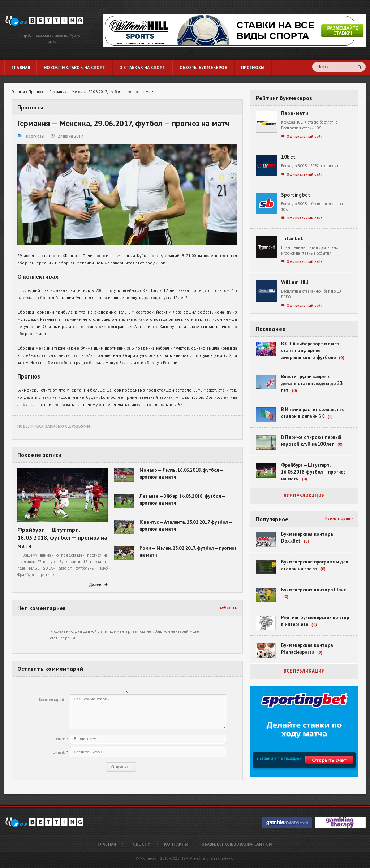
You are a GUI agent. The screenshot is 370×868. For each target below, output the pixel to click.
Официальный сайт (302, 136)
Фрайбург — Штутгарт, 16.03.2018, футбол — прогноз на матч (62, 537)
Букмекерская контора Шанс (313, 590)
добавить (229, 607)
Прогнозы (35, 136)
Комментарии (339, 519)
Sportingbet (296, 195)
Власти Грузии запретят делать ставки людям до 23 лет (312, 383)
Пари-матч (295, 113)
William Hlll (295, 282)
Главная (107, 844)
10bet (288, 157)
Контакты (176, 844)
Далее (98, 584)
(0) (341, 358)
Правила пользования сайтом (237, 844)
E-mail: (59, 752)
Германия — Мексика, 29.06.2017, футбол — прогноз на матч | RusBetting (39, 19)
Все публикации (304, 496)
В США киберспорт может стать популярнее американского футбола (310, 351)
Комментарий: (52, 700)
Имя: (61, 739)
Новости (140, 844)
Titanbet (292, 238)
